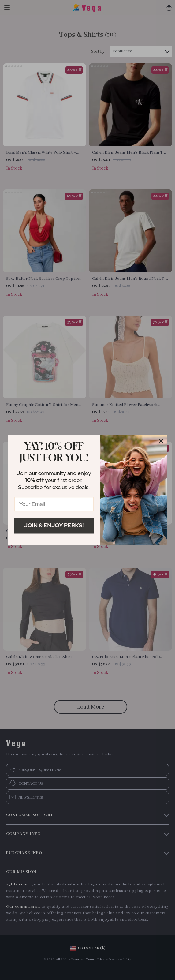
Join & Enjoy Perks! (54, 525)
